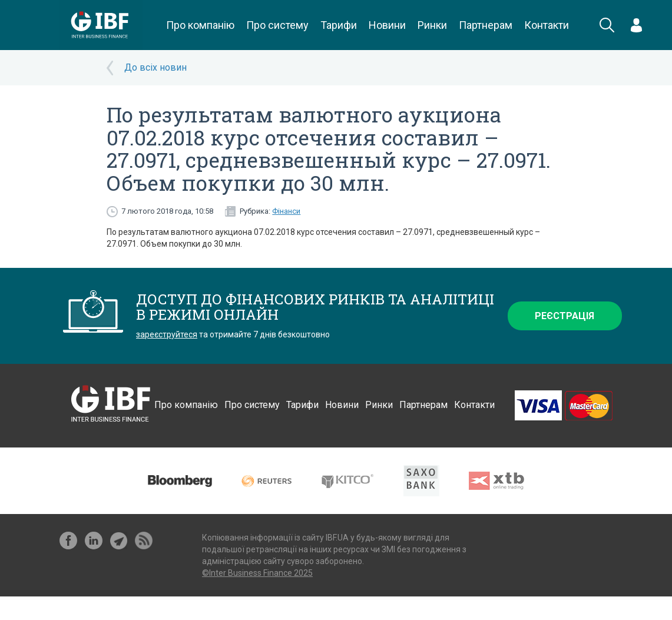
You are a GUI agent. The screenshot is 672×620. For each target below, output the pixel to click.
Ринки (432, 25)
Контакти (547, 25)
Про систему (277, 25)
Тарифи (339, 25)
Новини (387, 25)
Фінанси (286, 211)
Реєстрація (565, 316)
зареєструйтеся (167, 334)
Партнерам (486, 25)
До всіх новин (155, 67)
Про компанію (200, 25)
